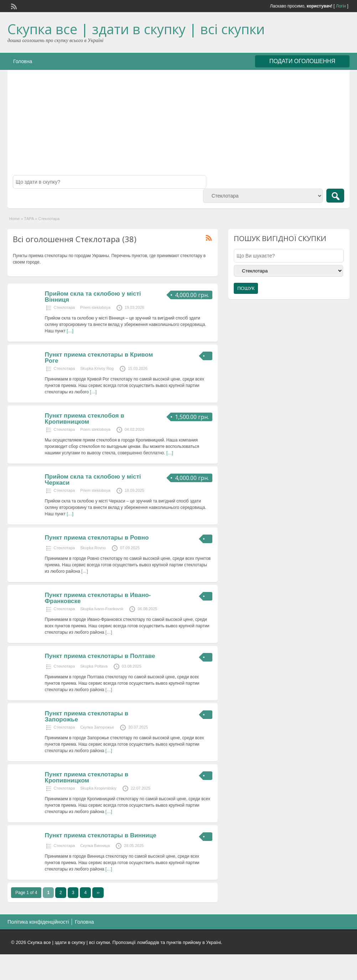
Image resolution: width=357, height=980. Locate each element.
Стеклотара (64, 307)
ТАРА (29, 219)
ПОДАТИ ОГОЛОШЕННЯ (302, 61)
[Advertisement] (178, 125)
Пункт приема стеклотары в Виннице (101, 835)
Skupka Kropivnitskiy (98, 788)
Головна (23, 61)
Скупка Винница (95, 846)
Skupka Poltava (94, 666)
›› (98, 893)
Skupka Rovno (93, 548)
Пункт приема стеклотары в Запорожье (87, 716)
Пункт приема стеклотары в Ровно (97, 538)
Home (14, 219)
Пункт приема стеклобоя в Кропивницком (85, 419)
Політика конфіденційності (38, 922)
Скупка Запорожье (97, 727)
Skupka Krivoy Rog (97, 368)
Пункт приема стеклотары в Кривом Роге (99, 358)
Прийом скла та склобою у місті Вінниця (93, 297)
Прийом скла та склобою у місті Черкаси (93, 480)
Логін (341, 6)
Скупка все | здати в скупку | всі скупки (136, 29)
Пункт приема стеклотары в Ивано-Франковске (98, 598)
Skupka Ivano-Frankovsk (102, 609)
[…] (70, 331)
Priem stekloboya (95, 307)
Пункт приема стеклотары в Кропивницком (87, 777)
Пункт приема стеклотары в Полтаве (100, 656)
